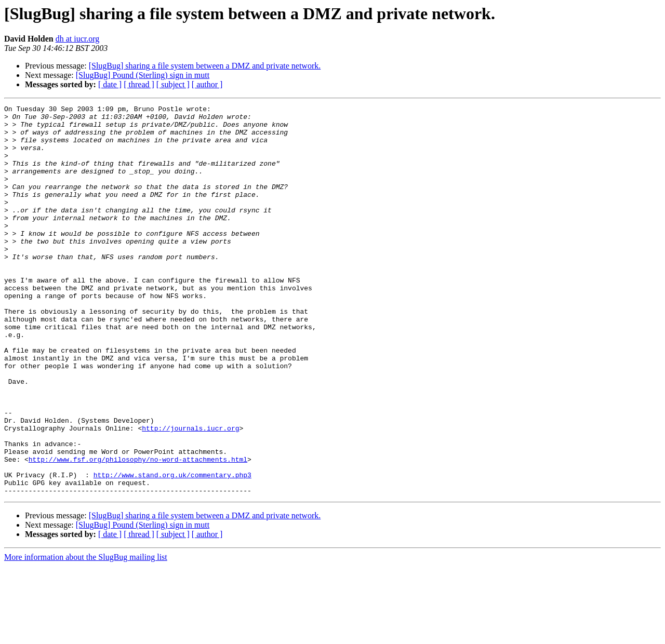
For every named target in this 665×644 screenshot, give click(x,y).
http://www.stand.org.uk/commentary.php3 (172, 549)
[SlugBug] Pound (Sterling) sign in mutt (143, 75)
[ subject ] (173, 84)
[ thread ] (139, 84)
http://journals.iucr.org (190, 493)
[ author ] (207, 84)
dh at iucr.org (78, 39)
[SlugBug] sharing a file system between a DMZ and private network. (205, 66)
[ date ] (110, 84)
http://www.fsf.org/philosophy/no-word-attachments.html (138, 531)
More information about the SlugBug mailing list (86, 635)
